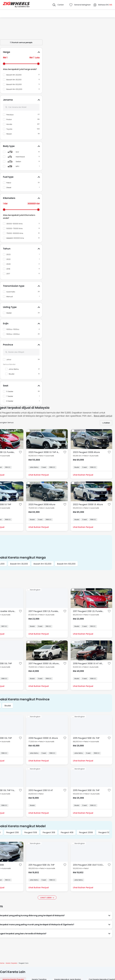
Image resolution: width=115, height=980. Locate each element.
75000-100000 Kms (15, 233)
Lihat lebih (46, 898)
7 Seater (10, 396)
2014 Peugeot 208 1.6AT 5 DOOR (89, 865)
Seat (6, 386)
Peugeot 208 (12, 832)
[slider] (4, 64)
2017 (8, 274)
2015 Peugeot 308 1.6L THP (86, 790)
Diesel (9, 187)
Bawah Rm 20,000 (14, 75)
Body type (9, 146)
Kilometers (9, 198)
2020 (8, 264)
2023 (8, 254)
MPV (17, 166)
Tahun (7, 249)
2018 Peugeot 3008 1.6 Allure (43, 738)
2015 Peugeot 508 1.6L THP (86, 738)
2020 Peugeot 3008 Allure (42, 504)
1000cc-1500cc (13, 329)
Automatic (11, 292)
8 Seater (10, 401)
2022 (8, 259)
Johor (9, 360)
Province (8, 345)
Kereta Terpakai (11, 963)
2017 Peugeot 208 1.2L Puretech (44, 611)
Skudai (11, 374)
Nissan (9, 134)
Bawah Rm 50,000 (14, 84)
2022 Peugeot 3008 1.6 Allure (88, 504)
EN (107, 5)
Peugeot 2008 (86, 832)
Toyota (9, 129)
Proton (9, 119)
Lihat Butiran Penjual (39, 475)
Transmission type (14, 286)
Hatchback (20, 157)
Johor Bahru (14, 369)
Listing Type (10, 307)
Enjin (6, 323)
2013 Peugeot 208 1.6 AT (41, 790)
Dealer (9, 313)
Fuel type (8, 177)
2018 (8, 269)
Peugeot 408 (67, 832)
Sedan (18, 161)
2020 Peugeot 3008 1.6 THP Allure (44, 452)
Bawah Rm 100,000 (14, 89)
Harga (7, 52)
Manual (10, 297)
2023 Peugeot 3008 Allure (86, 452)
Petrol (9, 183)
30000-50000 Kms (14, 224)
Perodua (10, 115)
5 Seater (10, 391)
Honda (9, 124)
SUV (17, 152)
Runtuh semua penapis (21, 42)
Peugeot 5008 (105, 832)
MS (111, 5)
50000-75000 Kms (14, 228)
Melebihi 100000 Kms (15, 238)
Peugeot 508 (31, 832)
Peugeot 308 (49, 832)
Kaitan (107, 423)
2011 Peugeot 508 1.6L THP (41, 865)
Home (2, 963)
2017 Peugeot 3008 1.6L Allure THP (44, 663)
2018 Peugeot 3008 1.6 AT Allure (89, 663)
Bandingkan (35, 431)
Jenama (8, 100)
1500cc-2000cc (13, 334)
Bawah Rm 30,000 (14, 80)
